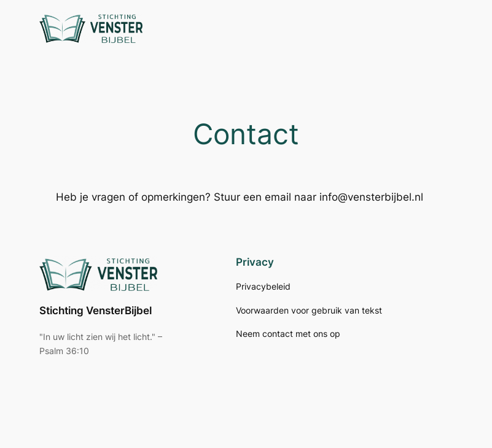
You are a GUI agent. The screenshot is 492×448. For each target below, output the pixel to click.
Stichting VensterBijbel (96, 311)
